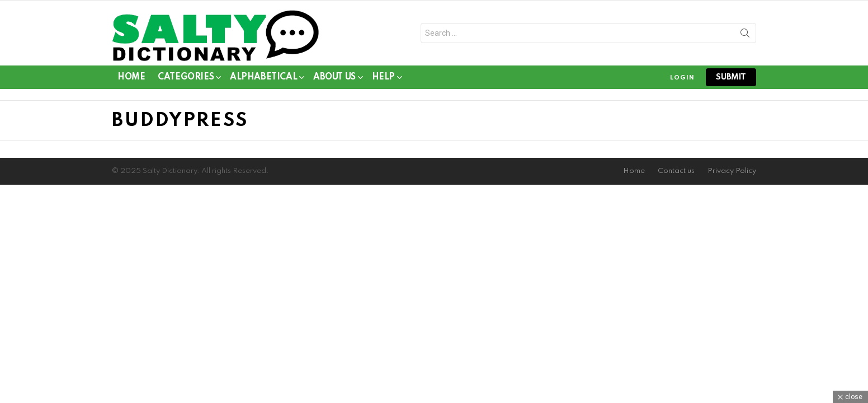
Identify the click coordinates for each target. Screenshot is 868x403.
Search (745, 35)
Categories (186, 79)
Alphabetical (263, 79)
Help (383, 79)
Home (131, 77)
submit (731, 77)
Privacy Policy (732, 171)
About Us (334, 79)
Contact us (676, 171)
